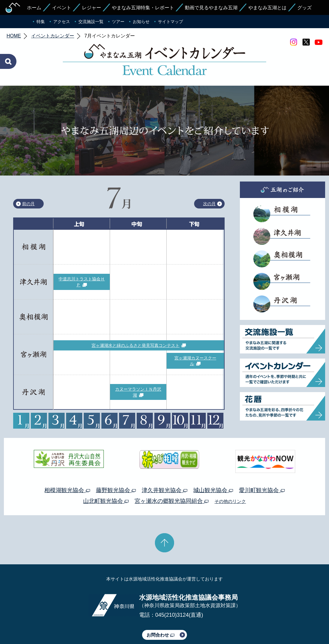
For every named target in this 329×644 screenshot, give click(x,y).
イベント (62, 8)
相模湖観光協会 (67, 462)
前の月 (28, 176)
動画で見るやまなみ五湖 (211, 8)
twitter (306, 42)
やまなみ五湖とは (267, 8)
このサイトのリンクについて (162, 622)
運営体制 (77, 622)
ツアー (118, 22)
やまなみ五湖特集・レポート (143, 8)
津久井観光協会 (164, 462)
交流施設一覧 (91, 22)
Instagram (293, 42)
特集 (41, 22)
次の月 (209, 176)
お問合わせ (160, 607)
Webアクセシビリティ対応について (227, 622)
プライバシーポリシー (110, 622)
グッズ (304, 8)
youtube (319, 42)
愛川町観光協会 (262, 462)
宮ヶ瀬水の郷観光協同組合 (172, 473)
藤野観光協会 (116, 462)
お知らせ (141, 22)
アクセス (62, 22)
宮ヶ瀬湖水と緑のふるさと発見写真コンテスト (135, 317)
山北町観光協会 (106, 473)
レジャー (92, 8)
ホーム (34, 8)
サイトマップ (170, 22)
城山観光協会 (213, 462)
